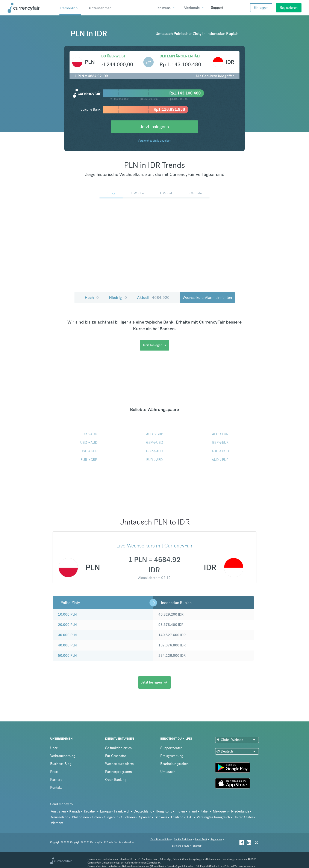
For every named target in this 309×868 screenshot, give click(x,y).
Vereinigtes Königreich (213, 817)
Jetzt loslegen (154, 345)
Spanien (145, 817)
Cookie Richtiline (183, 840)
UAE (190, 817)
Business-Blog (61, 764)
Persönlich (69, 8)
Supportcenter (171, 748)
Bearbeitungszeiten (174, 764)
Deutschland (143, 811)
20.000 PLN (67, 625)
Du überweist (113, 56)
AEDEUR (220, 434)
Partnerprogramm (118, 772)
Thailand (177, 817)
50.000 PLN (67, 656)
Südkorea (128, 817)
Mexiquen (220, 811)
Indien (180, 811)
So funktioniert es (118, 748)
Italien (205, 811)
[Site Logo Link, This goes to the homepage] (32, 8)
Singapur (111, 817)
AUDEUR (220, 460)
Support (217, 8)
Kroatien (90, 811)
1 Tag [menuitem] (111, 193)
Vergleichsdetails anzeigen (154, 141)
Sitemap (197, 846)
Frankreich (122, 811)
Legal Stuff (201, 840)
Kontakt (56, 788)
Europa (105, 811)
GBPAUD (155, 451)
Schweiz (161, 817)
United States (243, 817)
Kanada (75, 811)
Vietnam (57, 823)
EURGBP (89, 460)
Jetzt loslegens (154, 127)
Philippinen (80, 817)
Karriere (56, 780)
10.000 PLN (67, 614)
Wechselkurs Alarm (119, 764)
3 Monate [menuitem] (195, 193)
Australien (58, 811)
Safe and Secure (181, 846)
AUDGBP (155, 434)
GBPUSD (155, 443)
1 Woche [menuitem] (137, 193)
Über (54, 748)
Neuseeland (60, 817)
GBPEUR (220, 443)
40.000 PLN (67, 645)
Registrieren (289, 8)
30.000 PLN (67, 635)
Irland (193, 811)
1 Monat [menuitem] (166, 193)
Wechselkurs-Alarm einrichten (207, 298)
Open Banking (116, 780)
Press (54, 772)
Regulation (216, 840)
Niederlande (240, 811)
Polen (97, 817)
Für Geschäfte (116, 756)
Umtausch (168, 772)
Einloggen (261, 8)
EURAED (154, 460)
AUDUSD (220, 451)
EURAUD (89, 434)
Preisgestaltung (172, 756)
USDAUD (89, 443)
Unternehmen (100, 8)
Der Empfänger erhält (180, 56)
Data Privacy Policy (161, 840)
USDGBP (89, 451)
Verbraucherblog (63, 756)
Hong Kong (164, 811)
